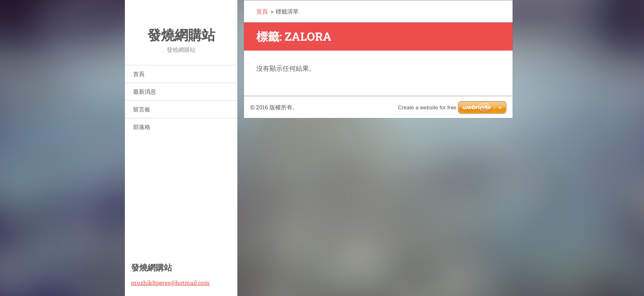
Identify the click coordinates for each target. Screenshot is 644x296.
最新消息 (145, 91)
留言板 (142, 109)
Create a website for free (427, 108)
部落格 (142, 127)
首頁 (139, 74)
